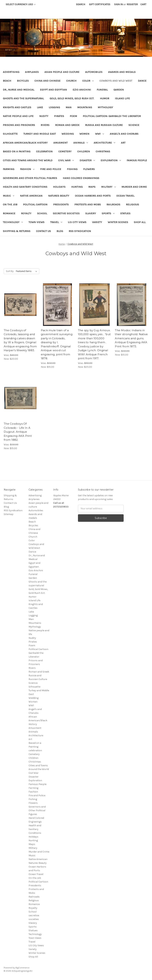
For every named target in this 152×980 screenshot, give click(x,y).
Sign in (118, 4)
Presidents (61, 204)
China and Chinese (47, 81)
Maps (92, 187)
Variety (97, 222)
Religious (132, 204)
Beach (7, 81)
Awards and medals (122, 72)
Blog (60, 231)
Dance (142, 81)
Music (9, 196)
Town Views (36, 222)
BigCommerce (22, 968)
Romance (9, 213)
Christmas (103, 151)
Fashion (27, 169)
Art (123, 143)
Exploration (111, 160)
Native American (31, 196)
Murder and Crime (134, 187)
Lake (40, 107)
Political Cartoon (35, 204)
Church (71, 81)
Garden (119, 90)
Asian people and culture (62, 72)
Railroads (113, 204)
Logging (54, 107)
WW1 (100, 134)
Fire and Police (51, 169)
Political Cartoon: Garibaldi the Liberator (112, 116)
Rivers (45, 125)
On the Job (10, 204)
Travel (56, 222)
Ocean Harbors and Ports (93, 196)
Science (134, 125)
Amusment (60, 143)
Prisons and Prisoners (19, 125)
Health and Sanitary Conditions (25, 187)
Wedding (68, 134)
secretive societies (66, 213)
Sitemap (9, 514)
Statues (125, 213)
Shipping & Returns (17, 231)
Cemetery (65, 151)
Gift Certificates (100, 4)
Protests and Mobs (88, 204)
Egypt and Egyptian (53, 90)
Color (88, 81)
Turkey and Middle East (40, 134)
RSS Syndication (80, 231)
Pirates (59, 116)
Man (69, 107)
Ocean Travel (125, 196)
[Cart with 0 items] (143, 4)
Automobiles (94, 72)
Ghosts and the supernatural (23, 98)
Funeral (102, 90)
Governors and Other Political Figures (30, 178)
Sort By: (10, 271)
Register (132, 4)
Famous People (137, 160)
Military (108, 187)
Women (84, 134)
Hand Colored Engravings (81, 178)
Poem (73, 116)
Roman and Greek (67, 125)
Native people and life (18, 116)
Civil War (66, 160)
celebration (44, 151)
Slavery (91, 213)
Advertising (11, 72)
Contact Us (43, 231)
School (42, 213)
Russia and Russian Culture (104, 125)
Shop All (140, 222)
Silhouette (10, 134)
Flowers (89, 169)
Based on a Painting (17, 151)
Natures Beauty (59, 196)
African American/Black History (25, 143)
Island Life (122, 98)
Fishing (72, 169)
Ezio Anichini (82, 90)
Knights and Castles (17, 107)
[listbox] (27, 271)
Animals (81, 143)
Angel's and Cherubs (124, 134)
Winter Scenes (118, 222)
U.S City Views (77, 222)
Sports (108, 213)
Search (81, 4)
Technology (13, 222)
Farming (9, 169)
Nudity (44, 116)
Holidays (59, 187)
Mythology (105, 107)
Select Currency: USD (21, 4)
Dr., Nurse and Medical (19, 90)
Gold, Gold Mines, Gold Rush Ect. (72, 98)
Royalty (26, 213)
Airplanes (32, 72)
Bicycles (23, 81)
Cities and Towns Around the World (28, 160)
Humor (105, 98)
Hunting (77, 187)
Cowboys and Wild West (116, 81)
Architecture (104, 143)
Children (84, 151)
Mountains (85, 107)
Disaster (87, 160)
